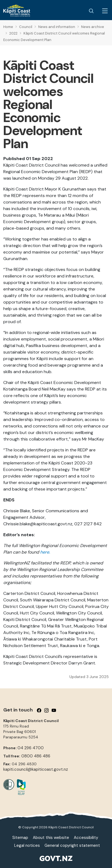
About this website (51, 838)
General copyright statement (72, 845)
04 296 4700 (31, 748)
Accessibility (86, 838)
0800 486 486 (36, 756)
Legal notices (27, 845)
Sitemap (20, 838)
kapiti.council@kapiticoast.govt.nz (36, 769)
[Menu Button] (105, 11)
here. (45, 552)
